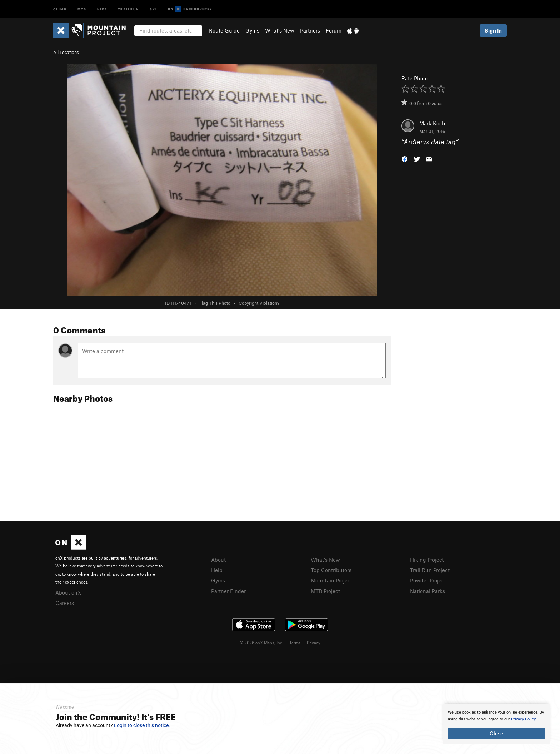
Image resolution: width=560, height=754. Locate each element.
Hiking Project (427, 560)
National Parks (427, 591)
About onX (68, 592)
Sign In (493, 30)
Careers (65, 603)
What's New (280, 30)
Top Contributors (331, 570)
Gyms (252, 30)
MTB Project (325, 591)
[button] (405, 158)
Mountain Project (331, 580)
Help (217, 570)
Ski (153, 9)
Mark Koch (432, 123)
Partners (310, 30)
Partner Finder (228, 591)
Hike (102, 9)
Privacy (314, 643)
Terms (295, 643)
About (218, 560)
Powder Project (428, 580)
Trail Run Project (430, 570)
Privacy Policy (523, 719)
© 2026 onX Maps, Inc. (261, 643)
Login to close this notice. (142, 725)
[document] (496, 724)
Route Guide (224, 30)
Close (496, 733)
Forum (334, 30)
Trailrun (128, 9)
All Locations (66, 52)
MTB (82, 9)
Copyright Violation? (259, 303)
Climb (60, 9)
